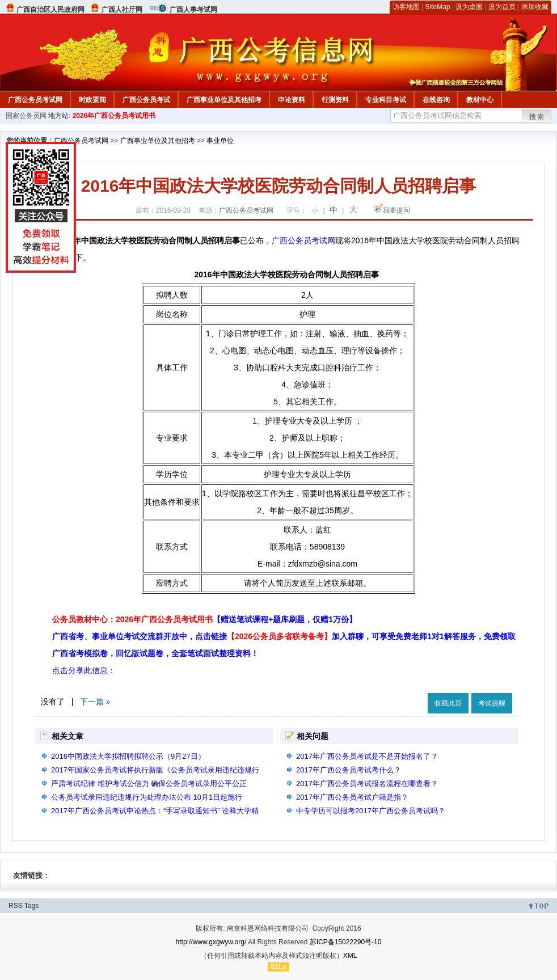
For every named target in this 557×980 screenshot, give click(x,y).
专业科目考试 (386, 100)
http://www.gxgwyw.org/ (211, 942)
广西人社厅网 (122, 10)
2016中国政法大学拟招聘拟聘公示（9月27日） (128, 756)
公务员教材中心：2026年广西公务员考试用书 (204, 619)
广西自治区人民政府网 (50, 10)
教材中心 (480, 100)
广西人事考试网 (193, 10)
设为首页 (502, 7)
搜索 (537, 117)
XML (350, 956)
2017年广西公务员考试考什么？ (349, 770)
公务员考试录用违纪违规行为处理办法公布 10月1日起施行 (147, 797)
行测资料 (335, 100)
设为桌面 (469, 7)
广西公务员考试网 (35, 100)
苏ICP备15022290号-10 (346, 942)
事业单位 (220, 141)
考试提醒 (492, 703)
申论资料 (292, 100)
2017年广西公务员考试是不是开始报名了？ (367, 756)
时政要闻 (92, 100)
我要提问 (396, 210)
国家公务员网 (26, 116)
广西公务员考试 (146, 100)
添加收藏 (535, 7)
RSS (16, 906)
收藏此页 (448, 703)
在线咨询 (436, 100)
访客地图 (406, 7)
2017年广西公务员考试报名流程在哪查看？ (367, 783)
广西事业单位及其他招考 (224, 100)
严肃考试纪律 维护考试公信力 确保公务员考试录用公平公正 (149, 783)
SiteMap (438, 7)
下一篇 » (95, 702)
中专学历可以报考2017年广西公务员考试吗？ (371, 811)
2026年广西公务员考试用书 (114, 116)
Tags (31, 906)
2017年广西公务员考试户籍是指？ (352, 797)
